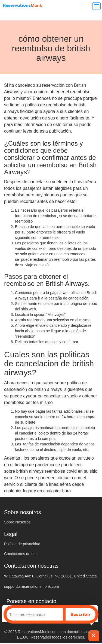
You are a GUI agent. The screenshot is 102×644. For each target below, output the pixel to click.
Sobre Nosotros (17, 522)
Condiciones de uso (21, 554)
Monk (22, 5)
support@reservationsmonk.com (32, 586)
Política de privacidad (22, 544)
